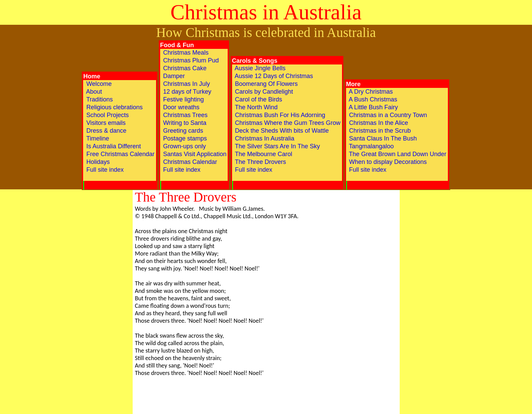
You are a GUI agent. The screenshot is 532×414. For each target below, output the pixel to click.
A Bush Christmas (372, 99)
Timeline (97, 138)
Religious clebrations (113, 107)
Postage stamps (184, 138)
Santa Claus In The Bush (382, 138)
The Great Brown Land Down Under (397, 154)
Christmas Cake (184, 68)
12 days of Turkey (186, 92)
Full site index (104, 173)
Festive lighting (183, 99)
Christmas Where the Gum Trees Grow (287, 123)
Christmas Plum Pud (190, 60)
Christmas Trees (185, 115)
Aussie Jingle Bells (260, 68)
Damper (173, 76)
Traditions (99, 99)
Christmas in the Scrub (379, 131)
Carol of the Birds (258, 99)
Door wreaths (180, 107)
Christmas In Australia (264, 138)
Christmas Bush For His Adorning (279, 115)
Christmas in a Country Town (387, 115)
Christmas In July (186, 84)
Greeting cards (182, 131)
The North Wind (256, 107)
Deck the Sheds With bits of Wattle (281, 131)
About (93, 92)
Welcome (98, 84)
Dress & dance (105, 131)
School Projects (107, 115)
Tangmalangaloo (371, 146)
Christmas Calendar (189, 162)
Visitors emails (105, 123)
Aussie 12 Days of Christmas (273, 76)
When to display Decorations (387, 162)
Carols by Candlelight (263, 92)
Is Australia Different (113, 146)
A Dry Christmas (370, 92)
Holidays (97, 162)
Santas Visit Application (194, 154)
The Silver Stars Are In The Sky (277, 146)
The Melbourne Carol (263, 154)
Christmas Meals (185, 53)
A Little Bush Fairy (373, 107)
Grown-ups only (184, 146)
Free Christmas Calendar (119, 154)
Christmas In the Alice (378, 123)
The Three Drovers (260, 162)
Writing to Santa (184, 123)
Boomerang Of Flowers (266, 84)
